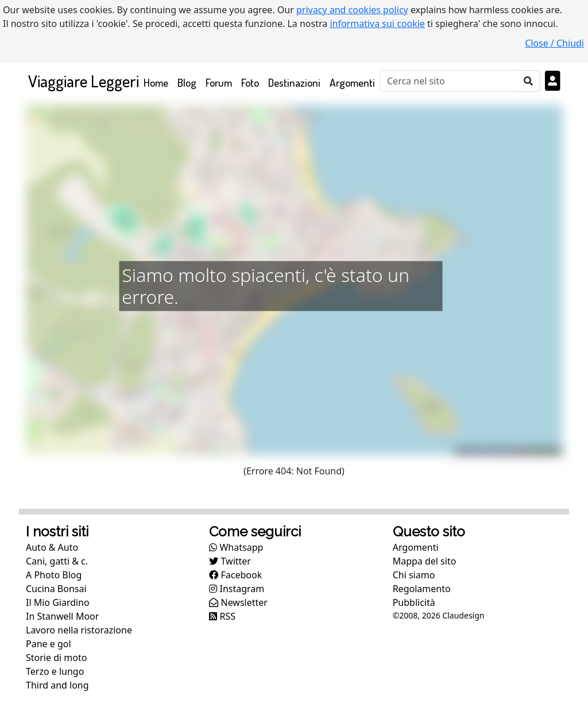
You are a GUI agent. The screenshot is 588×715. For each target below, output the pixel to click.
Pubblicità (414, 602)
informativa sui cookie (377, 24)
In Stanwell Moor (62, 616)
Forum (219, 82)
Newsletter (238, 602)
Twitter (230, 561)
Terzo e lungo (55, 671)
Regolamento (422, 589)
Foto (250, 82)
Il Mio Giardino (58, 602)
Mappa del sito (425, 561)
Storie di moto (56, 658)
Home (158, 82)
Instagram (237, 589)
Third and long (57, 685)
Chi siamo (414, 575)
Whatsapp (236, 547)
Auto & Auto (52, 547)
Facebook (235, 575)
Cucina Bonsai (56, 589)
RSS (222, 616)
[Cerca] (448, 81)
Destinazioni (294, 82)
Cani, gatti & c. (57, 561)
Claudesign (463, 615)
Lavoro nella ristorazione (79, 630)
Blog (187, 82)
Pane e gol (49, 644)
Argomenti (352, 82)
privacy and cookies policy (352, 10)
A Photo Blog (54, 575)
